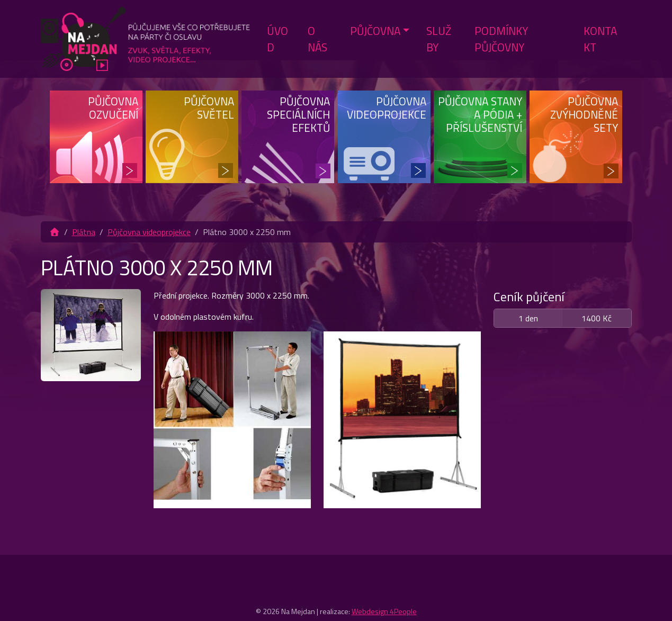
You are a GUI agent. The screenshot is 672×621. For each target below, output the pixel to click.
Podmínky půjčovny (501, 39)
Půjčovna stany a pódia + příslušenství (480, 114)
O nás (317, 39)
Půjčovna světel (209, 108)
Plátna (84, 232)
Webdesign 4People (384, 611)
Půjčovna (375, 31)
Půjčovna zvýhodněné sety (584, 114)
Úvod (277, 39)
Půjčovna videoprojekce (387, 108)
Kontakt (600, 39)
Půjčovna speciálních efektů (298, 114)
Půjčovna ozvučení (113, 108)
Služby (439, 39)
